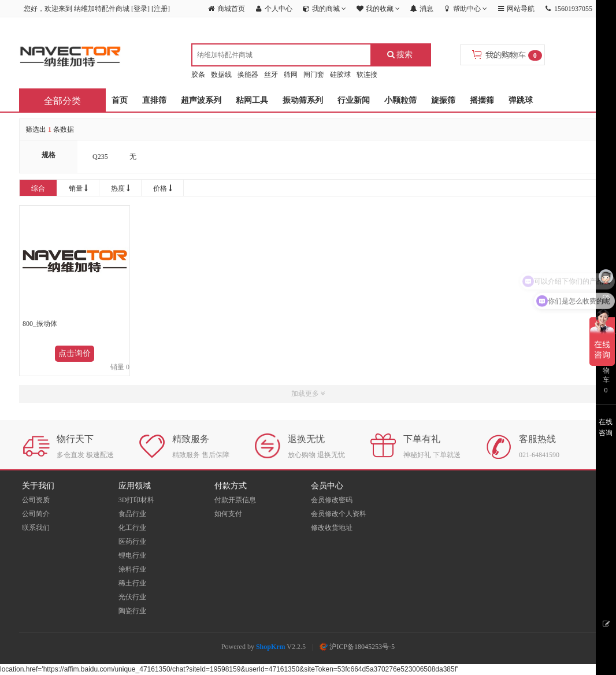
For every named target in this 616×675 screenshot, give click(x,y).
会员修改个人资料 (339, 514)
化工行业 (132, 528)
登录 (140, 9)
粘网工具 (252, 100)
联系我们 (36, 528)
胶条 (198, 75)
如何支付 (228, 514)
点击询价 (75, 353)
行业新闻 (354, 100)
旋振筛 (443, 100)
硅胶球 (340, 75)
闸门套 (314, 75)
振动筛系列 (303, 100)
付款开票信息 (235, 500)
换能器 (248, 75)
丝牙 (271, 75)
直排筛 (154, 100)
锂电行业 (132, 555)
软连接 (367, 75)
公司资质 (36, 500)
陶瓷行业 (132, 611)
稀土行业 (132, 583)
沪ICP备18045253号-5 (357, 647)
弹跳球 (521, 100)
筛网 (291, 75)
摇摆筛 (482, 100)
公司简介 (36, 514)
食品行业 (132, 514)
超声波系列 (201, 100)
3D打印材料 (137, 500)
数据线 (221, 75)
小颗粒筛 (400, 100)
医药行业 (132, 542)
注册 (161, 9)
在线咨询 (606, 427)
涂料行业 (132, 569)
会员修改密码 (332, 500)
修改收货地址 (332, 528)
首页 (120, 100)
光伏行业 (132, 597)
